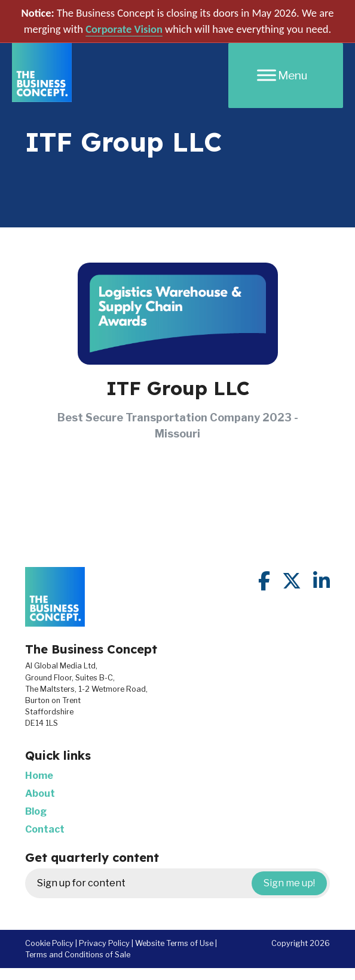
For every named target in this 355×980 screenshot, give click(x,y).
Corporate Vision (124, 29)
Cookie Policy (49, 943)
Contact (45, 829)
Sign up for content (182, 883)
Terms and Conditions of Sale (78, 955)
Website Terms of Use (174, 943)
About (40, 793)
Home (39, 776)
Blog (36, 811)
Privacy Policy (104, 943)
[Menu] (286, 75)
